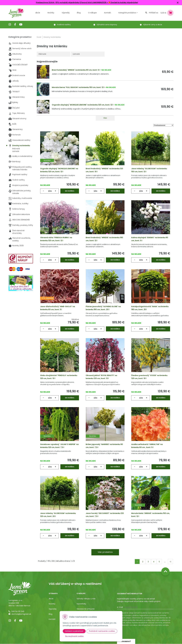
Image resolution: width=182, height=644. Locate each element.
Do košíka (70, 191)
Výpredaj (66, 13)
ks (51, 191)
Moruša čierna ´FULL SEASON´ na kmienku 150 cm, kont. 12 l (78, 87)
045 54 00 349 (18, 611)
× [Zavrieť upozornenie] (178, 3)
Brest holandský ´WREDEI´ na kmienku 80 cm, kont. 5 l (76, 70)
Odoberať (126, 641)
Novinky (51, 13)
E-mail (120, 607)
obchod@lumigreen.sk (21, 614)
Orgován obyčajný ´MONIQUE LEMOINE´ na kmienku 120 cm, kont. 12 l (82, 105)
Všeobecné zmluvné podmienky (86, 610)
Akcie (38, 13)
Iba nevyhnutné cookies (74, 636)
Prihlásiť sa (154, 13)
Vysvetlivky (81, 604)
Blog (51, 614)
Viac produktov (105, 552)
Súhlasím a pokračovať (74, 631)
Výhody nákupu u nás (86, 599)
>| (170, 562)
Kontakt (52, 619)
